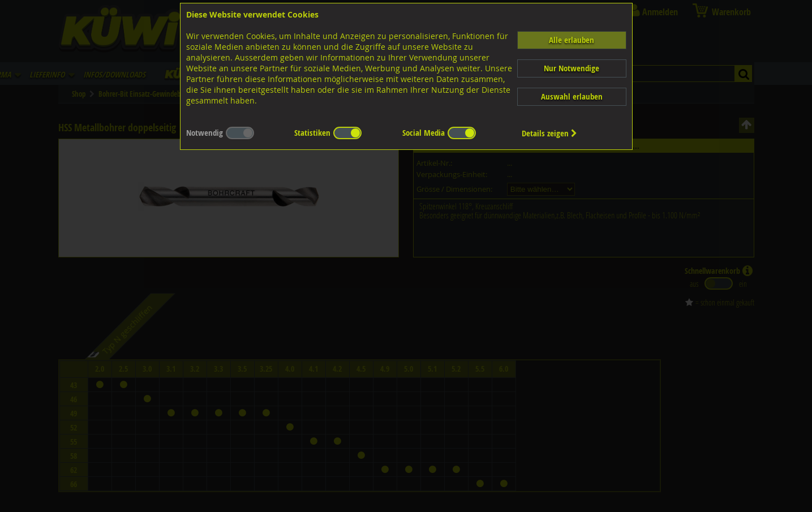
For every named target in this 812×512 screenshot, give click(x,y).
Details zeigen (549, 133)
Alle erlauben (572, 40)
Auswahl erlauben (572, 96)
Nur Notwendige (572, 68)
